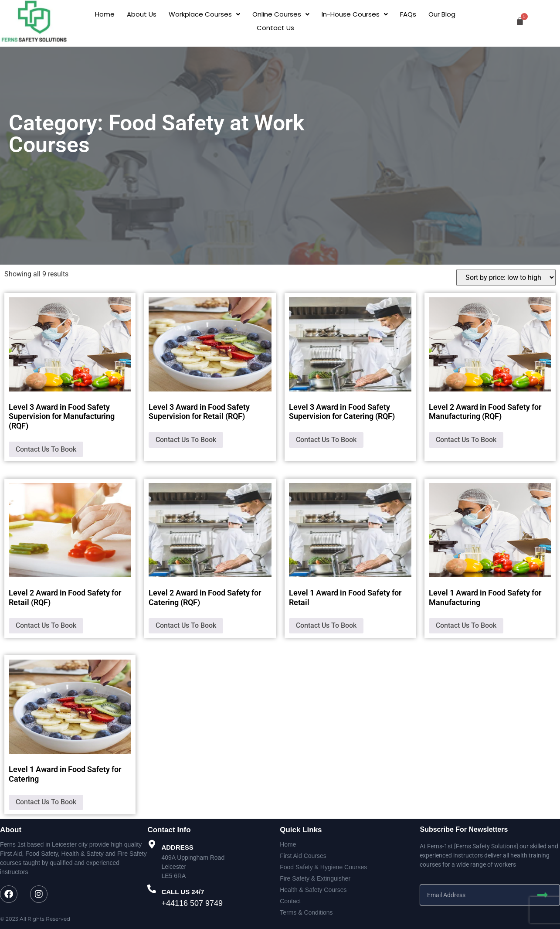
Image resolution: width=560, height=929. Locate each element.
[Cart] (520, 21)
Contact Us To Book (46, 449)
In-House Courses (355, 14)
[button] (204, 14)
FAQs (408, 14)
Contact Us (275, 28)
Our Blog (442, 14)
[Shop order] (506, 277)
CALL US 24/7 (183, 892)
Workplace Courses (204, 14)
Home (105, 14)
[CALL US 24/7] (152, 889)
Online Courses (281, 14)
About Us (142, 14)
